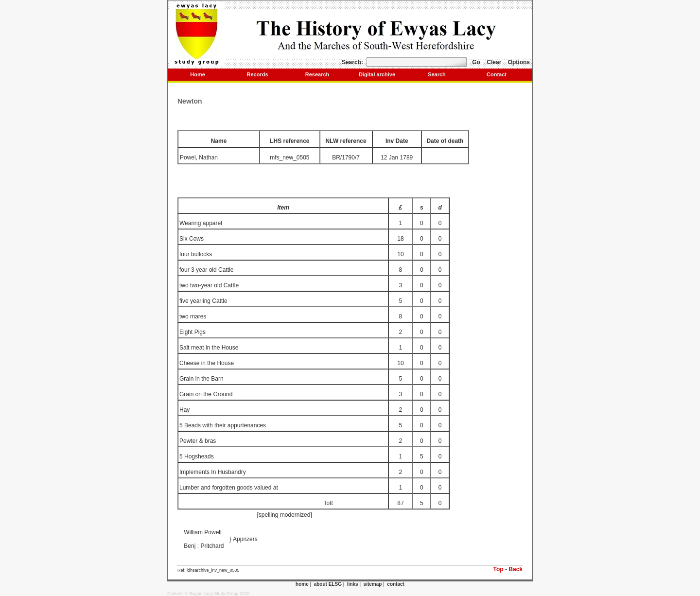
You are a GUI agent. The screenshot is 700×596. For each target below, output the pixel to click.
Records (257, 74)
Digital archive (377, 74)
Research (317, 74)
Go (476, 62)
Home (198, 74)
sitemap (373, 584)
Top (499, 569)
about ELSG (328, 584)
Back (516, 569)
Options (519, 62)
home (302, 584)
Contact (497, 74)
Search (437, 74)
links (353, 584)
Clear (494, 62)
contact (396, 584)
